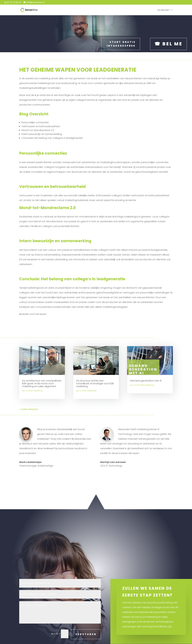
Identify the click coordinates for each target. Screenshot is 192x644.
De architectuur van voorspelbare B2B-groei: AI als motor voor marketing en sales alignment (42, 383)
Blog (143, 385)
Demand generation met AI (146, 381)
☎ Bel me (168, 44)
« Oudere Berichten (29, 409)
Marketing (38, 391)
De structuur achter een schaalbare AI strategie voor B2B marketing (95, 383)
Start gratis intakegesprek (121, 44)
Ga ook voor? (164, 10)
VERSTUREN (86, 634)
